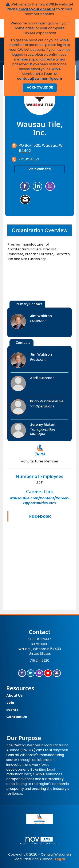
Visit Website (40, 169)
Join (10, 703)
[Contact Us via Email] (57, 673)
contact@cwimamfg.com (39, 79)
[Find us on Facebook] (22, 673)
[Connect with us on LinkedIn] (31, 673)
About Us (14, 695)
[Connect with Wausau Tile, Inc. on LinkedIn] (37, 186)
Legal (60, 859)
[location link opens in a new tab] (43, 148)
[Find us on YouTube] (48, 673)
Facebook (40, 516)
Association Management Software (40, 841)
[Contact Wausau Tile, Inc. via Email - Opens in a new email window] (25, 200)
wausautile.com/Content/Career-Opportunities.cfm (40, 501)
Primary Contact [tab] (29, 304)
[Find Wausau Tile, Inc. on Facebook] (25, 186)
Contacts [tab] (23, 343)
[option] (39, 282)
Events (12, 710)
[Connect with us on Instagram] (39, 673)
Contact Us (17, 717)
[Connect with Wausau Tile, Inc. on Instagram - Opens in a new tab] (50, 186)
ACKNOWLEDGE (40, 87)
